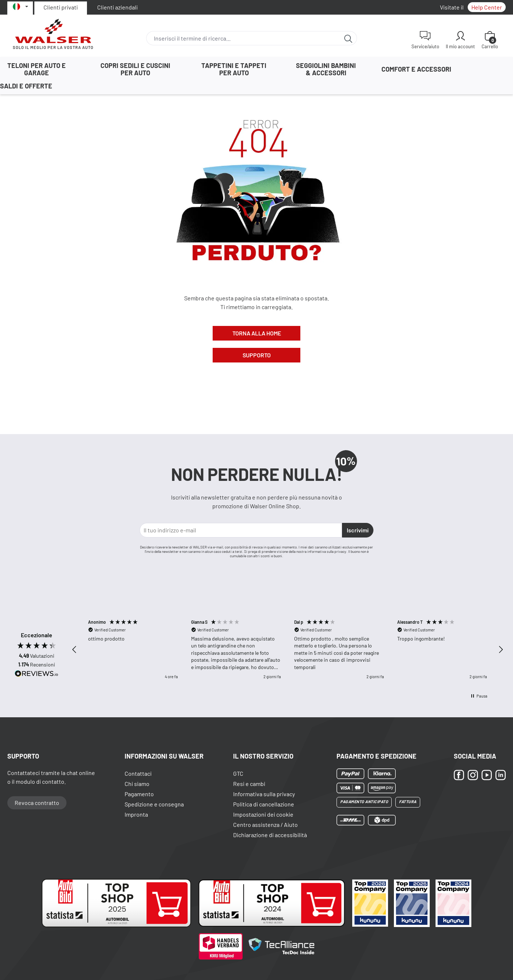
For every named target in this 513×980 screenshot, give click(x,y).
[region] (288, 649)
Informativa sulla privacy (264, 794)
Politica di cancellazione (264, 804)
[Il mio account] (460, 40)
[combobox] (243, 38)
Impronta (136, 814)
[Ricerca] (348, 38)
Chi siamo (137, 784)
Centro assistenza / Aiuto (265, 825)
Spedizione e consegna (154, 804)
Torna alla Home (257, 333)
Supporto (257, 355)
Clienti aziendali (117, 7)
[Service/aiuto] (425, 40)
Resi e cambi (249, 784)
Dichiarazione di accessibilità (270, 835)
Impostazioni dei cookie (263, 814)
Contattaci (138, 773)
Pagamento (139, 794)
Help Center (487, 7)
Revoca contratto (37, 803)
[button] (75, 650)
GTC (238, 773)
